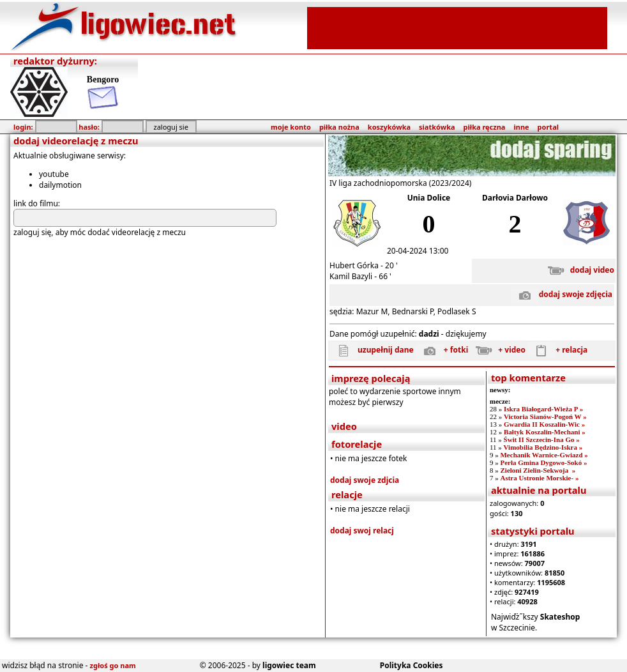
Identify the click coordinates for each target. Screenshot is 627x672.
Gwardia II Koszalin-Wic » (544, 424)
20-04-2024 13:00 (418, 251)
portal (548, 127)
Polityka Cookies (412, 665)
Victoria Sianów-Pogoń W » (545, 416)
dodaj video (578, 270)
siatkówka (437, 127)
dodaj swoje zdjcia (365, 480)
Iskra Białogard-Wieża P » (543, 409)
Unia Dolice (429, 198)
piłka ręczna (485, 127)
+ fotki (442, 350)
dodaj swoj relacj (362, 531)
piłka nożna (339, 127)
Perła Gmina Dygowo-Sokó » (543, 462)
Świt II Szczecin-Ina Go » (542, 439)
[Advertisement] (457, 27)
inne (521, 127)
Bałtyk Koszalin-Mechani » (545, 432)
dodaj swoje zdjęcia (562, 294)
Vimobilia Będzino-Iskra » (543, 447)
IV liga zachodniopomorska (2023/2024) (400, 183)
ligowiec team (289, 665)
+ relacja (557, 350)
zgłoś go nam (113, 665)
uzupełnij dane (372, 350)
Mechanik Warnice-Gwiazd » (544, 455)
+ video (498, 350)
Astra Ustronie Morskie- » (539, 478)
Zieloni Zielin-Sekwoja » (538, 470)
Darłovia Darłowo (515, 198)
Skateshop (560, 617)
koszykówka (389, 127)
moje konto (291, 127)
